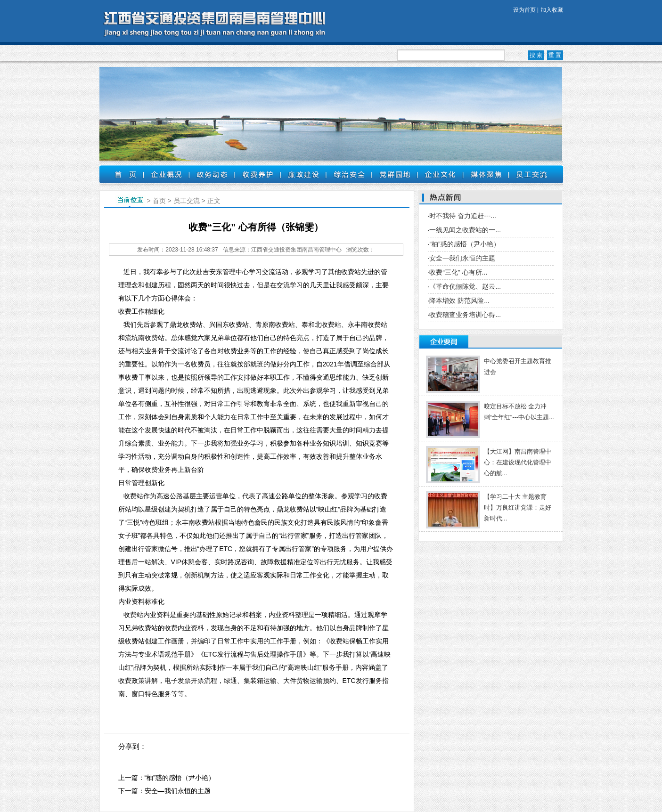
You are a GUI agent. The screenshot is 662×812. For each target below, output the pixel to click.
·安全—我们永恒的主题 (462, 258)
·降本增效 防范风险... (459, 300)
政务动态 (212, 174)
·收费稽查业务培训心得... (465, 315)
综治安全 (349, 174)
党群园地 (395, 174)
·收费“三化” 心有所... (458, 272)
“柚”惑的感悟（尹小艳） (180, 778)
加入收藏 (552, 10)
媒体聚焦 (486, 174)
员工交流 (532, 174)
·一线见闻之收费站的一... (465, 230)
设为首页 (524, 10)
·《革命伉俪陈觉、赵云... (465, 286)
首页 (121, 174)
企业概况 (166, 174)
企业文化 (440, 174)
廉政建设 (303, 174)
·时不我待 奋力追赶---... (462, 216)
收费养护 (257, 174)
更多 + (549, 342)
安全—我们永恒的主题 (178, 791)
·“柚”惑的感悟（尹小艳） (464, 244)
